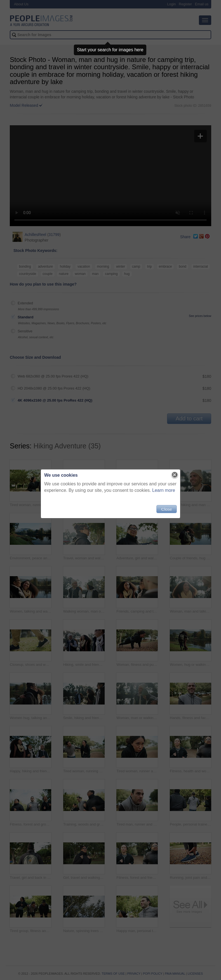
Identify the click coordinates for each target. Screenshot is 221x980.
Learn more (164, 490)
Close (166, 509)
